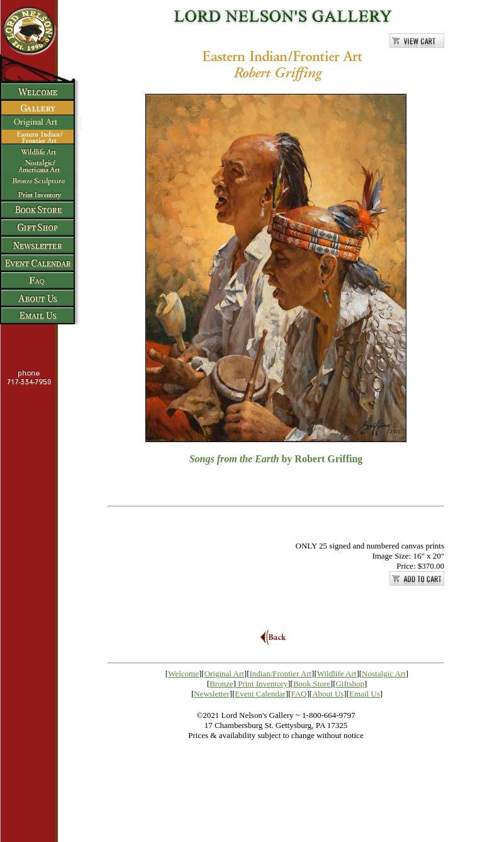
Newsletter (211, 694)
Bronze (221, 684)
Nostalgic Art (384, 674)
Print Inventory (263, 684)
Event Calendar (260, 694)
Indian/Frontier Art (281, 674)
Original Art (224, 674)
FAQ (299, 694)
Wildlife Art (337, 674)
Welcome (183, 674)
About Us (328, 694)
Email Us (365, 694)
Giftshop (350, 684)
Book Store (312, 684)
